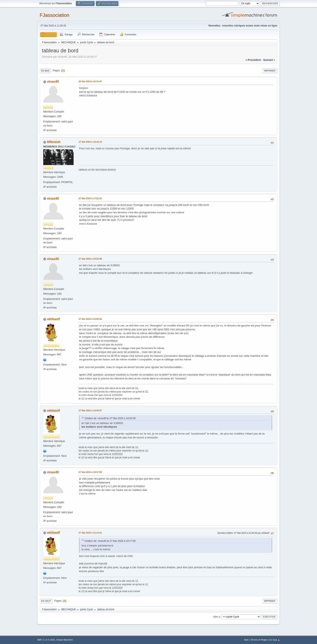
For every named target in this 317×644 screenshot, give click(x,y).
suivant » (269, 60)
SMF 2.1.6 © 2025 (46, 640)
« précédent (253, 60)
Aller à (217, 617)
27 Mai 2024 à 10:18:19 (90, 142)
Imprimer (270, 71)
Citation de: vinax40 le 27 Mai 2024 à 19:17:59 (110, 541)
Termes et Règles (259, 640)
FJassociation (54, 15)
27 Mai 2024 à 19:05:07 (90, 410)
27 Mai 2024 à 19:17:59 (90, 472)
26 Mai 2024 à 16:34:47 (90, 81)
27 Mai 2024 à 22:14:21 (90, 533)
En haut (46, 601)
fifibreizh (54, 142)
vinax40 (53, 82)
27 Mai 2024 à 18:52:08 (90, 259)
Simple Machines (64, 640)
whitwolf (53, 319)
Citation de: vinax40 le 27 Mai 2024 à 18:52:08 (110, 418)
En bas (45, 71)
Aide (246, 640)
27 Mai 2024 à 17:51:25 (90, 198)
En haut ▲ (275, 640)
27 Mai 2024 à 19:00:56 (90, 319)
